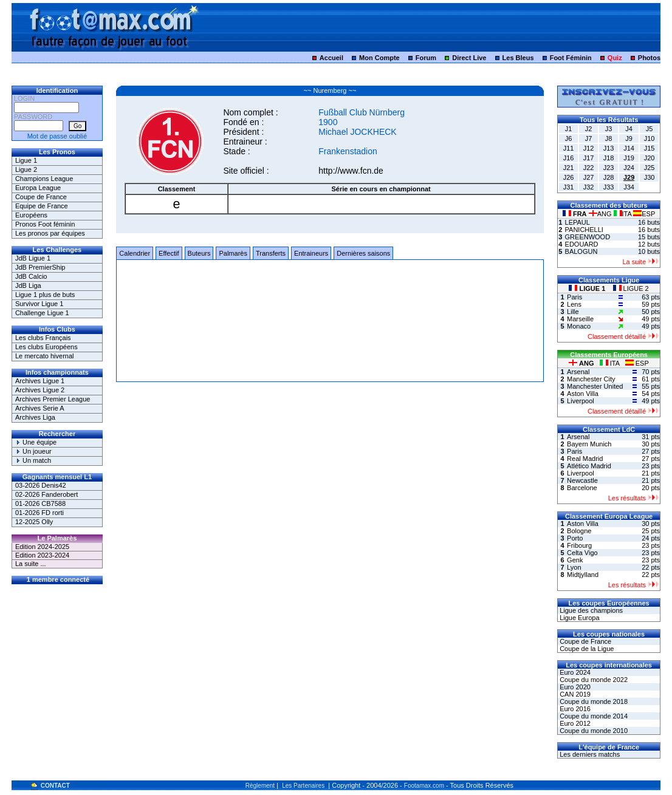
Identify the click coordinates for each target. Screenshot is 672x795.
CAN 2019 (574, 694)
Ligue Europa (579, 618)
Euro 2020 (574, 687)
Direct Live (469, 58)
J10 (650, 138)
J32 (589, 187)
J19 (629, 158)
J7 (589, 138)
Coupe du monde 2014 (593, 716)
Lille (573, 312)
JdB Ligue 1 (33, 258)
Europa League (38, 188)
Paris (574, 297)
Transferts (271, 253)
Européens (31, 215)
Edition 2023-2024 (42, 555)
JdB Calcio (31, 276)
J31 (569, 187)
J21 (569, 168)
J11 (569, 148)
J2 (589, 129)
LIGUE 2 (631, 288)
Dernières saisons (363, 253)
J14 (629, 148)
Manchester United (595, 386)
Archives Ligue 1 (40, 381)
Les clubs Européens (46, 347)
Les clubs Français (43, 338)
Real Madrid (585, 459)
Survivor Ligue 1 (39, 304)
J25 (650, 168)
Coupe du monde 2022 (593, 680)
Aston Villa (583, 394)
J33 (609, 187)
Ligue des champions (590, 610)
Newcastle (582, 480)
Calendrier (135, 253)
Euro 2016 (574, 709)
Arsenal (578, 372)
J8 (609, 138)
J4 (629, 129)
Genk (575, 560)
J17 (589, 158)
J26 (569, 177)
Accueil (331, 58)
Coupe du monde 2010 (593, 731)
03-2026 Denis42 (41, 485)
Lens (574, 304)
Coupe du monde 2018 (593, 701)
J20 (650, 158)
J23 (609, 168)
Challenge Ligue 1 (42, 313)
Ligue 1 (26, 160)
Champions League (44, 179)
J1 (569, 129)
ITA (624, 214)
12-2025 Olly (34, 522)
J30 (650, 177)
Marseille (580, 319)
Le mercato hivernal (45, 356)
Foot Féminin (571, 58)
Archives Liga (35, 417)
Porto (575, 538)
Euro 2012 (574, 723)
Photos (649, 58)
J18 (609, 158)
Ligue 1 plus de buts (45, 295)
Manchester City (591, 379)
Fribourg (579, 545)
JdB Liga (28, 285)
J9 (629, 138)
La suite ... (31, 564)
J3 (609, 129)
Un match (33, 460)
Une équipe (36, 442)
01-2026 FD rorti (39, 513)
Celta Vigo (582, 553)
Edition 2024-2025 (42, 547)
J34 (629, 187)
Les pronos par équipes (50, 233)
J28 (609, 177)
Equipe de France (42, 206)
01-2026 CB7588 (40, 503)
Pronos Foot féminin (45, 224)
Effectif (169, 253)
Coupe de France (41, 197)
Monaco (579, 326)
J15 (650, 148)
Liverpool (581, 401)
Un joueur (33, 451)
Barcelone (582, 488)
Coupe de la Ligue (586, 649)
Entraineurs (311, 253)
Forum (426, 58)
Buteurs (199, 253)
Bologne (579, 531)
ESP (644, 214)
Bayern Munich (589, 444)
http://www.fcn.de (351, 171)
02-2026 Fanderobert (46, 494)
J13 (609, 148)
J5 (650, 129)
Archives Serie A (40, 408)
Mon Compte (379, 58)
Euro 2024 (574, 672)
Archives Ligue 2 (40, 390)
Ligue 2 (26, 169)
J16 (569, 158)
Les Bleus (518, 58)
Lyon (574, 567)
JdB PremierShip (40, 267)
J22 (589, 168)
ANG (601, 214)
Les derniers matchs (589, 754)
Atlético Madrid (589, 466)
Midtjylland (583, 575)
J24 (629, 168)
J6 (569, 138)
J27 (589, 177)
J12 (589, 148)
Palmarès (233, 253)
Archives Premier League (53, 399)
